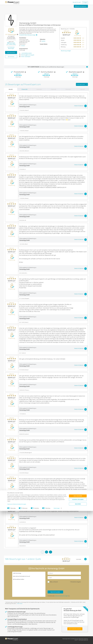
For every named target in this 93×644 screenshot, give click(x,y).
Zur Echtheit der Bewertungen (11, 48)
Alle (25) (11, 89)
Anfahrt (23, 46)
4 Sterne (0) (39, 89)
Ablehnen (78, 637)
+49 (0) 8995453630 (26, 53)
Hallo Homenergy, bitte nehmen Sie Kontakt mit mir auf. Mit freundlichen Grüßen (29, 584)
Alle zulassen (78, 629)
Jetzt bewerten (11, 52)
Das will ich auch (77, 2)
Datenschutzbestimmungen (20, 637)
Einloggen (85, 2)
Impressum (10, 637)
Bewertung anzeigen (66, 51)
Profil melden (20, 604)
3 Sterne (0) (53, 89)
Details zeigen (57, 641)
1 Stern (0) (82, 89)
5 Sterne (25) (24, 89)
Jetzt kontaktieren (81, 6)
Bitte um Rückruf (54, 582)
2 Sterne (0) (68, 89)
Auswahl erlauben (78, 633)
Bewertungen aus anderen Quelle (11, 44)
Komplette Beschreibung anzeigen (28, 35)
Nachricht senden (55, 592)
